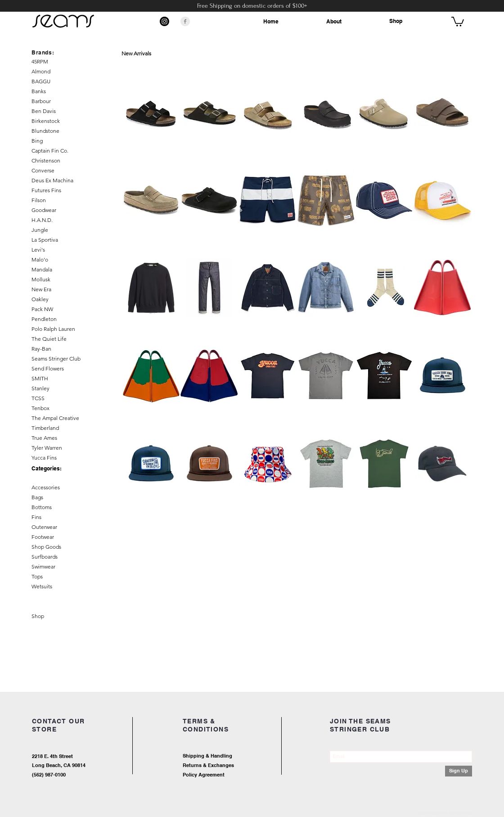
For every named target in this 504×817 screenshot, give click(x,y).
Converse (43, 170)
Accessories (46, 487)
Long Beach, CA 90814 (59, 765)
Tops (37, 576)
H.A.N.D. (42, 220)
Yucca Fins (44, 458)
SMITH (40, 378)
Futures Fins (46, 190)
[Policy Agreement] (232, 775)
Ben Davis (44, 111)
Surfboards (45, 557)
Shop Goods (46, 547)
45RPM (40, 61)
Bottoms (42, 507)
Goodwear (44, 210)
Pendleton (44, 319)
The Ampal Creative (55, 418)
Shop (396, 21)
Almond (41, 71)
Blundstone (45, 131)
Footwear (43, 537)
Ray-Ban (41, 349)
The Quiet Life (49, 339)
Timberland (45, 428)
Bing (37, 141)
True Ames (44, 438)
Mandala (42, 269)
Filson (39, 200)
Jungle (40, 230)
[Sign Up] (459, 771)
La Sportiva (45, 240)
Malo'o (40, 260)
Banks (39, 91)
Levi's (38, 250)
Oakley (40, 299)
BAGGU (41, 81)
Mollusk (41, 279)
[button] (458, 21)
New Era (41, 289)
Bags (37, 497)
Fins (36, 517)
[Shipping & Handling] (241, 756)
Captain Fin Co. (50, 151)
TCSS (38, 398)
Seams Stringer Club (56, 359)
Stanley (40, 388)
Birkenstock (46, 121)
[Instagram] (164, 21)
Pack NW (42, 309)
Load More (297, 527)
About (334, 21)
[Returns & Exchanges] (241, 766)
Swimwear (43, 566)
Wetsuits (42, 586)
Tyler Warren (47, 448)
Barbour (41, 101)
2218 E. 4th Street (52, 756)
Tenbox (40, 408)
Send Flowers (48, 368)
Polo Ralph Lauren (53, 329)
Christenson (46, 160)
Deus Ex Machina (52, 180)
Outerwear (44, 527)
